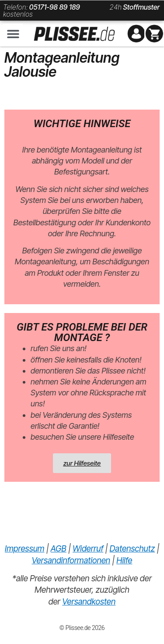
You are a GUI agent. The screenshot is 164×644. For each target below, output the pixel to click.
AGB (59, 549)
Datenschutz (133, 549)
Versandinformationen (71, 560)
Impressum (24, 549)
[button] (13, 34)
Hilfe (124, 560)
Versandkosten (89, 602)
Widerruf (88, 549)
